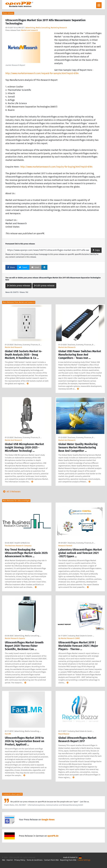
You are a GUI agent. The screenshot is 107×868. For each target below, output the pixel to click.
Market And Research (13, 347)
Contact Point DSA (51, 860)
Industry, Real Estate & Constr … (81, 636)
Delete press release (19, 286)
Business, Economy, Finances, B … (28, 345)
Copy (96, 250)
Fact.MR (8, 734)
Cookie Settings (84, 860)
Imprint (10, 860)
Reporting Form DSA (68, 860)
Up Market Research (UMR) (69, 638)
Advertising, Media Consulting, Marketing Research (46, 28)
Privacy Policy (20, 860)
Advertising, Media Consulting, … (28, 636)
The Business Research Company (18, 546)
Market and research (30, 30)
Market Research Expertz (15, 638)
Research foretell (65, 546)
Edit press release (44, 286)
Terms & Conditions (35, 860)
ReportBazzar (64, 734)
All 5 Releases (11, 492)
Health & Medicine (22, 543)
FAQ (4, 860)
